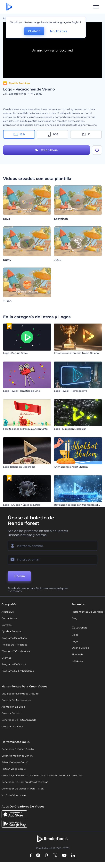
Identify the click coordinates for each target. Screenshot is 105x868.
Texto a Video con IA (14, 769)
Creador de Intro (12, 713)
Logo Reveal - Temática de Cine (21, 391)
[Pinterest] (46, 856)
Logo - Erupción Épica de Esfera (22, 505)
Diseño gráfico (80, 648)
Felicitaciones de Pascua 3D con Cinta (25, 429)
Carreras (7, 625)
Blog (75, 618)
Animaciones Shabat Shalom (71, 467)
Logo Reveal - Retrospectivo (71, 391)
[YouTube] (64, 856)
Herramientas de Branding (88, 612)
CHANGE (34, 31)
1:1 (86, 134)
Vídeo (75, 635)
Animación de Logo (13, 707)
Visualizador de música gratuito (20, 694)
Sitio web (77, 654)
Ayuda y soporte (11, 631)
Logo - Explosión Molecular (70, 429)
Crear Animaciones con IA (17, 756)
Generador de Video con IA (18, 749)
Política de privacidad (14, 645)
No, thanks (59, 31)
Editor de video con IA (15, 762)
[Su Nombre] (52, 546)
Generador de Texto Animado (19, 720)
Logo (75, 641)
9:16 (52, 134)
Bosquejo (77, 661)
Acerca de (8, 612)
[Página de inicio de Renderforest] (9, 7)
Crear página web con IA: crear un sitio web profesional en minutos (42, 775)
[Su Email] (52, 560)
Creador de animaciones (16, 700)
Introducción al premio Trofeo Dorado (76, 353)
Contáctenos (9, 618)
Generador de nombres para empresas (25, 782)
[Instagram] (38, 856)
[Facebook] (31, 856)
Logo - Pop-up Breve (15, 353)
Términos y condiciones (16, 651)
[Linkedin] (73, 856)
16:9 (19, 134)
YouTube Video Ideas (14, 795)
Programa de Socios (14, 664)
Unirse (19, 576)
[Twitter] (55, 856)
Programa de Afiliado (14, 638)
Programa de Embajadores (18, 671)
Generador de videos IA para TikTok (23, 789)
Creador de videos (12, 726)
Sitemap (6, 658)
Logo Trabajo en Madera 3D (19, 467)
